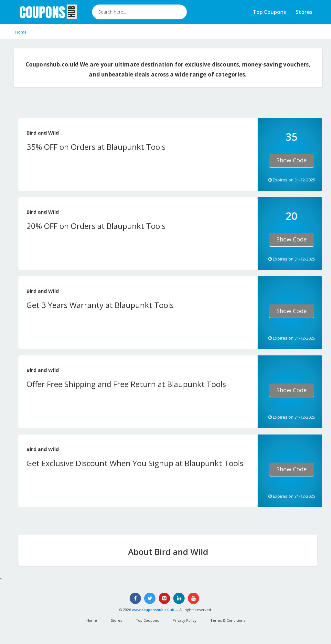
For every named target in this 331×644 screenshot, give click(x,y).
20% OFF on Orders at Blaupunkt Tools (96, 226)
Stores (304, 12)
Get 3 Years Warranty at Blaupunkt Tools (100, 305)
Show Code (292, 160)
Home (21, 32)
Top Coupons (269, 12)
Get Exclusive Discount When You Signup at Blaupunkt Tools (135, 463)
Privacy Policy (185, 620)
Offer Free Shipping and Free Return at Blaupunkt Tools (126, 384)
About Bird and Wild (168, 552)
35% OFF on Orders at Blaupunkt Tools (96, 147)
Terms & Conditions (228, 620)
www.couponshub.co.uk (153, 610)
